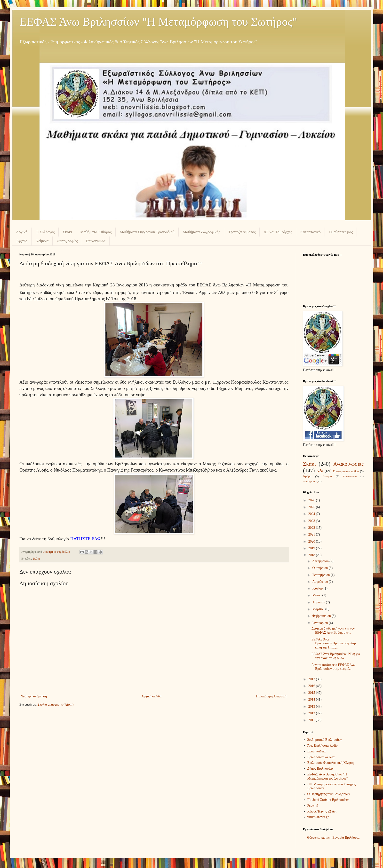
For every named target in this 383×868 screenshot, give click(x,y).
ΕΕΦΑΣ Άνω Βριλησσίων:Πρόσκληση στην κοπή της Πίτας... (334, 643)
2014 (312, 699)
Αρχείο (22, 241)
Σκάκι (67, 232)
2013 (312, 706)
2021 (312, 534)
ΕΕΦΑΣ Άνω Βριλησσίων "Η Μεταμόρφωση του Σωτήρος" (158, 22)
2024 (312, 514)
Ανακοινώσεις (348, 464)
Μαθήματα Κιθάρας (96, 232)
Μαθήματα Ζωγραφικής (201, 232)
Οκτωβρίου (320, 568)
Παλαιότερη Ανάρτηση (272, 696)
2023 (312, 521)
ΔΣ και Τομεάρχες (278, 232)
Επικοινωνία (96, 241)
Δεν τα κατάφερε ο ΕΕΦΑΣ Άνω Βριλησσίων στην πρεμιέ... (334, 667)
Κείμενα (42, 241)
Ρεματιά (313, 806)
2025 (312, 507)
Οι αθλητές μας (341, 232)
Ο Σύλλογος (45, 232)
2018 (312, 555)
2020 (312, 541)
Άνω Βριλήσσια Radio (323, 746)
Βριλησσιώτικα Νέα (321, 757)
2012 (312, 713)
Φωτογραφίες (67, 241)
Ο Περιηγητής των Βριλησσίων (329, 794)
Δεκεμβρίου (321, 561)
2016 (312, 686)
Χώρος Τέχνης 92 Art (322, 811)
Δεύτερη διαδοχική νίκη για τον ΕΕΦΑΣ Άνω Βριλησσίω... (333, 631)
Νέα (320, 471)
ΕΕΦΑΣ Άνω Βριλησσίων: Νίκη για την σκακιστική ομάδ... (336, 656)
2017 (312, 679)
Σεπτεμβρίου (321, 575)
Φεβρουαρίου (322, 616)
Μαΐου (317, 595)
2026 (312, 500)
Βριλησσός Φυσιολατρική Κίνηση (331, 763)
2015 (312, 693)
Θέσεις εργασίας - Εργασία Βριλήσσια (333, 838)
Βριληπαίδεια (317, 751)
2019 (312, 548)
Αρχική (22, 232)
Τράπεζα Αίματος (242, 232)
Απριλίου (319, 602)
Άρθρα (307, 476)
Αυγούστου (320, 582)
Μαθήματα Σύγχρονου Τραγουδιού (147, 232)
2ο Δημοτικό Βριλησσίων (325, 740)
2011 (312, 720)
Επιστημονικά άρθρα (346, 471)
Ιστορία (327, 476)
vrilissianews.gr (318, 817)
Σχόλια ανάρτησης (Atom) (56, 705)
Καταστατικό (311, 232)
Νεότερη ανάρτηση (34, 696)
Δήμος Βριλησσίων (320, 769)
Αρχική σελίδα (151, 696)
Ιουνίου (318, 588)
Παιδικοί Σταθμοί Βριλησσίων (328, 800)
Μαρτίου (319, 609)
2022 (312, 528)
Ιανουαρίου (320, 623)
